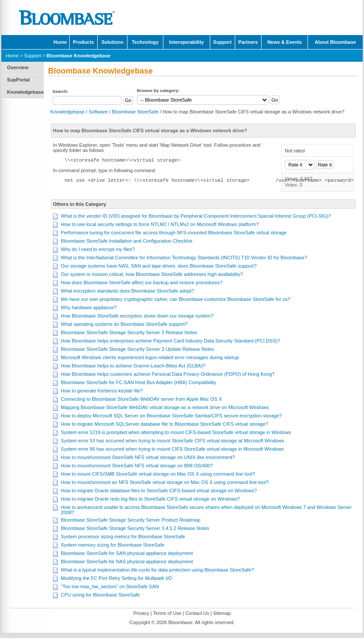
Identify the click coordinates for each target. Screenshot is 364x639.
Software (98, 112)
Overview (18, 67)
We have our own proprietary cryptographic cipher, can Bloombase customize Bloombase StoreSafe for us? (176, 300)
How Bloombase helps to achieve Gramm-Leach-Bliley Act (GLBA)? (133, 367)
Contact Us (197, 614)
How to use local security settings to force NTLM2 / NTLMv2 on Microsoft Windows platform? (160, 225)
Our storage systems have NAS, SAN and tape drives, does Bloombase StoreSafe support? (159, 267)
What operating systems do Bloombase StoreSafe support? (124, 325)
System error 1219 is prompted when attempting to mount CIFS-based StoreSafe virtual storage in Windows (176, 433)
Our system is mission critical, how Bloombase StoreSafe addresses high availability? (152, 275)
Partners (248, 42)
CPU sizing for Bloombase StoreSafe (100, 596)
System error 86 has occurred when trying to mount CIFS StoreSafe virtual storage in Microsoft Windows (172, 450)
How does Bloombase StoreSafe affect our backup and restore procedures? (142, 283)
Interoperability (186, 42)
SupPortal (18, 80)
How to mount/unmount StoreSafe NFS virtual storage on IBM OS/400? (137, 466)
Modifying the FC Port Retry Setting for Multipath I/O (117, 579)
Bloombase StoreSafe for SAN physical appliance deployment (127, 554)
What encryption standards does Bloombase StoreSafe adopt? (128, 292)
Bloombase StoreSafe (135, 112)
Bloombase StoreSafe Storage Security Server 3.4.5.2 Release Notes (135, 529)
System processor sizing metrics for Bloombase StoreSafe (123, 537)
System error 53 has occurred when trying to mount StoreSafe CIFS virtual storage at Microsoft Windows (173, 441)
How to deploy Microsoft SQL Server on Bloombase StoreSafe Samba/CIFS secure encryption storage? (171, 417)
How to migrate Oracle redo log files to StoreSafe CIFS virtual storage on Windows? (150, 500)
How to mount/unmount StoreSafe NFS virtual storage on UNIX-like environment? (148, 458)
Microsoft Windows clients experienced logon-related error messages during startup (150, 358)
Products (84, 42)
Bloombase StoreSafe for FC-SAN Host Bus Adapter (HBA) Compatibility (139, 383)
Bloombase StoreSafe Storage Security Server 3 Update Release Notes (138, 350)
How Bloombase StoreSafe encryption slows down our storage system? (137, 317)
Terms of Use (167, 614)
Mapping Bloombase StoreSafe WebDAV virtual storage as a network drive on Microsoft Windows (165, 408)
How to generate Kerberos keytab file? (102, 392)
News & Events (284, 42)
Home (60, 42)
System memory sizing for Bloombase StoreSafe (113, 546)
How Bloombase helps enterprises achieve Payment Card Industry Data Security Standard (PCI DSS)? (171, 342)
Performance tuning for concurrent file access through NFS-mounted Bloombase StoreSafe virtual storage (174, 233)
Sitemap (222, 614)
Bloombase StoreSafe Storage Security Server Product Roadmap (131, 521)
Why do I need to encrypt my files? (98, 250)
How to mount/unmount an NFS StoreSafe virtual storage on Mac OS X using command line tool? (165, 483)
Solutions (112, 42)
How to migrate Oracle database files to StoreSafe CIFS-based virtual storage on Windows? (159, 491)
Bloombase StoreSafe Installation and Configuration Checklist (127, 242)
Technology (145, 42)
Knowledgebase (25, 92)
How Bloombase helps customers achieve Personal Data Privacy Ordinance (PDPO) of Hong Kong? (168, 375)
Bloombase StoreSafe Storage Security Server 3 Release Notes (129, 333)
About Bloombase (336, 42)
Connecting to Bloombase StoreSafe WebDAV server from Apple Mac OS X (141, 400)
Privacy (141, 614)
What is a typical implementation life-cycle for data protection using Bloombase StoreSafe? (157, 571)
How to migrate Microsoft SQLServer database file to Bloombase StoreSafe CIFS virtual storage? (164, 425)
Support (223, 42)
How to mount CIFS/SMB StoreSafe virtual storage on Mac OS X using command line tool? (158, 475)
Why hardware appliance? (89, 308)
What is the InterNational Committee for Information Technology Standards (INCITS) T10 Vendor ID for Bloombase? (184, 258)
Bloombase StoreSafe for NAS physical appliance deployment (127, 562)
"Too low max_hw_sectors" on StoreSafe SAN (110, 587)
